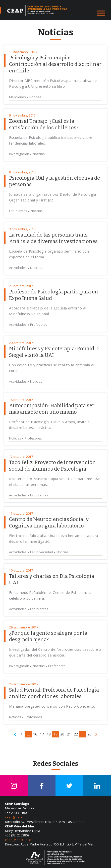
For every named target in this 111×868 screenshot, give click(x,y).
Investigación (19, 154)
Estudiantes (18, 211)
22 (76, 734)
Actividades (18, 268)
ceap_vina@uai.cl (18, 840)
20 (62, 734)
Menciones (17, 97)
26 (89, 734)
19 (55, 734)
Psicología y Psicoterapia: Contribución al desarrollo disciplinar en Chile (55, 64)
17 (42, 734)
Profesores (39, 325)
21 (69, 734)
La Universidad (42, 552)
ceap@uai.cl (14, 817)
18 (49, 734)
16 (35, 734)
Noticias (35, 97)
